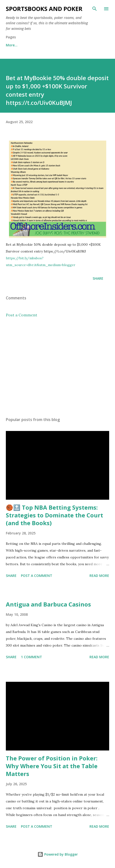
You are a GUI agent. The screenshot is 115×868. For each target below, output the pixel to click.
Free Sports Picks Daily (47, 45)
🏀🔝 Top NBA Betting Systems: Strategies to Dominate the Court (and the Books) (54, 515)
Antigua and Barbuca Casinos (48, 604)
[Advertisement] (57, 367)
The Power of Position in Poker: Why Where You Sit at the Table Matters (52, 766)
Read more (99, 576)
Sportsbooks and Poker (44, 9)
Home (11, 45)
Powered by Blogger (58, 854)
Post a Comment (22, 315)
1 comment (31, 657)
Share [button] (98, 278)
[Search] (95, 9)
